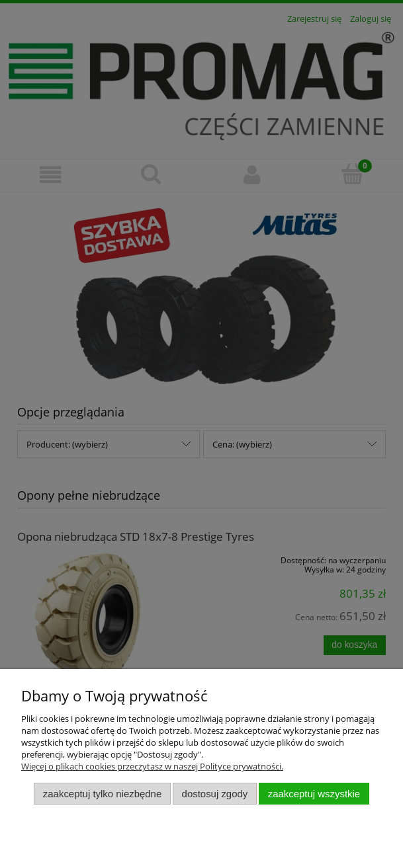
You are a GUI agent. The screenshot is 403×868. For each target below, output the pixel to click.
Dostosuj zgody (215, 794)
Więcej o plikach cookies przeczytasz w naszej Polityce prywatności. (152, 766)
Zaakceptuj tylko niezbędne (102, 794)
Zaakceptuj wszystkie (314, 794)
